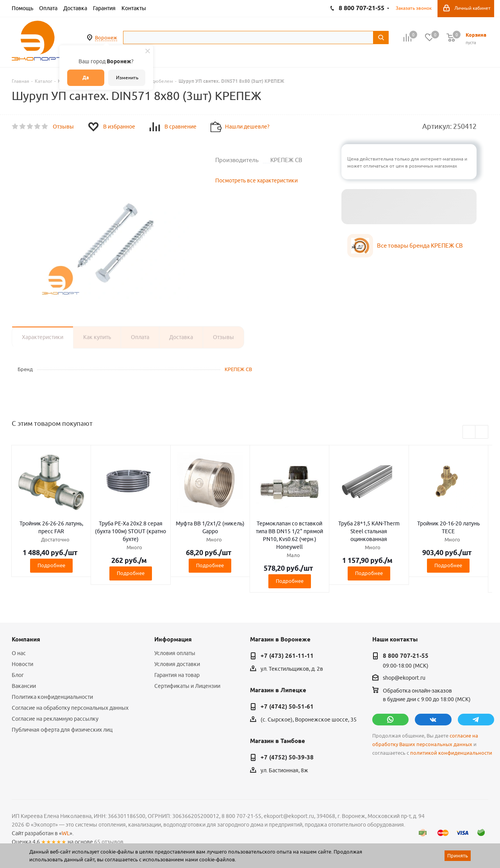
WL (66, 833)
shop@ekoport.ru (404, 678)
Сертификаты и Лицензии (187, 686)
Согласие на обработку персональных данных (70, 708)
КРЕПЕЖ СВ (238, 369)
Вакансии (24, 686)
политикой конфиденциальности (451, 753)
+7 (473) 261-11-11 (287, 656)
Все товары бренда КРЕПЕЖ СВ (420, 246)
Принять (458, 855)
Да (86, 78)
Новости (22, 664)
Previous (469, 432)
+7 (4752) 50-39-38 (287, 757)
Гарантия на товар (177, 675)
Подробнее (51, 565)
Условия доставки (177, 664)
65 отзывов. (109, 842)
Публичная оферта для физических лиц (62, 730)
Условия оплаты (175, 653)
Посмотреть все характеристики (256, 180)
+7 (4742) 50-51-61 (287, 707)
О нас (19, 653)
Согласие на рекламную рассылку (55, 719)
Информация (173, 639)
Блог (18, 675)
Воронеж (106, 38)
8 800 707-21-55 (406, 656)
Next (482, 432)
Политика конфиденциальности (52, 697)
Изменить (127, 78)
